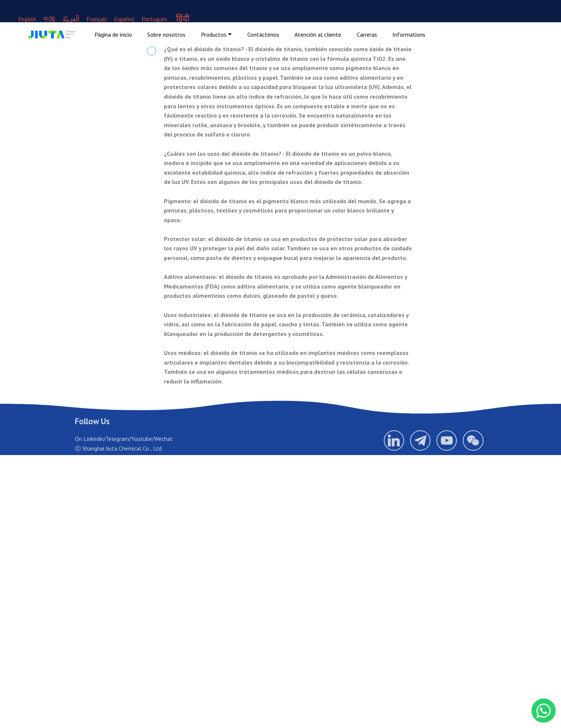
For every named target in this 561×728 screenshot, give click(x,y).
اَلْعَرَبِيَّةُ (71, 19)
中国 (50, 19)
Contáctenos (263, 34)
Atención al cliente (318, 34)
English (27, 19)
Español (124, 19)
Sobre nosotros (166, 34)
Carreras (367, 34)
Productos (214, 34)
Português (154, 19)
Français (97, 19)
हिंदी (183, 18)
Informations (409, 34)
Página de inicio (113, 34)
